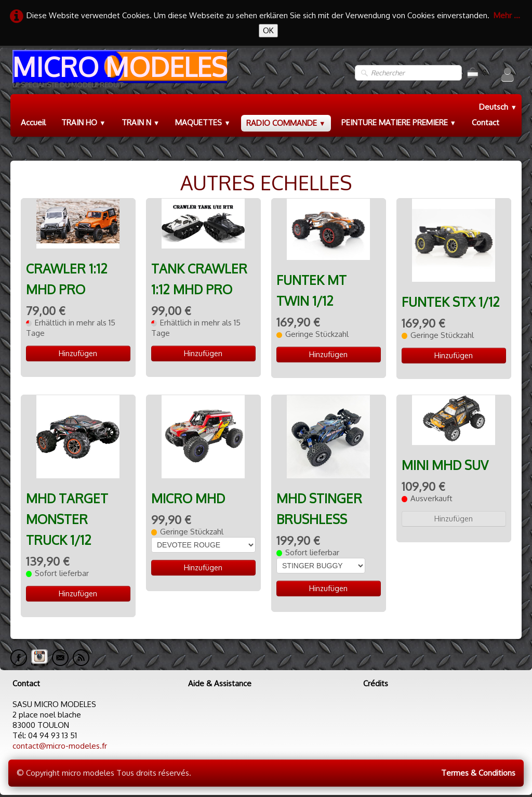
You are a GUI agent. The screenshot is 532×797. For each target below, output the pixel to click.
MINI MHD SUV (445, 465)
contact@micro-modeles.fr (60, 746)
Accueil (33, 122)
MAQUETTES (203, 122)
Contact (486, 122)
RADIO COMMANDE (286, 123)
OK (268, 30)
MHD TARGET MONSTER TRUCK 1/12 (67, 519)
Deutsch (498, 107)
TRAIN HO (84, 122)
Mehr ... (507, 15)
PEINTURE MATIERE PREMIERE (399, 122)
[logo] (119, 73)
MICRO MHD (188, 498)
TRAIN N (141, 122)
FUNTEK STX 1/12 (451, 302)
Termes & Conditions (478, 773)
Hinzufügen (78, 353)
